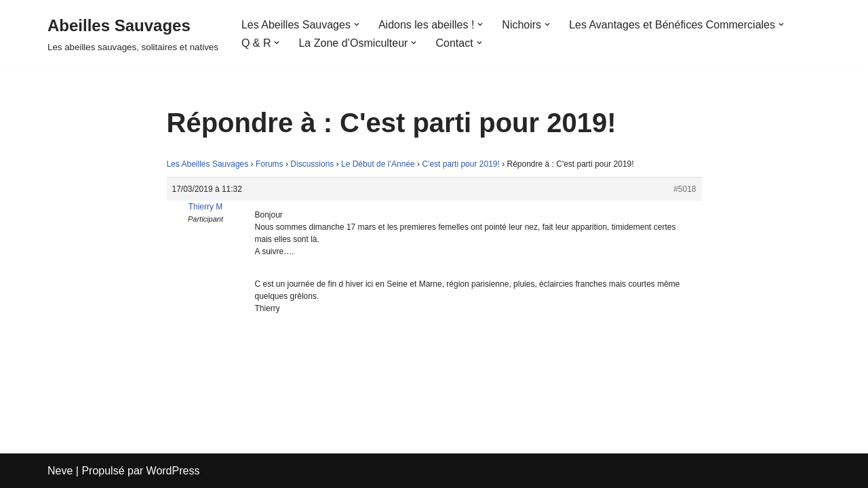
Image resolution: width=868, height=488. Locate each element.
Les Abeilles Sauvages (208, 164)
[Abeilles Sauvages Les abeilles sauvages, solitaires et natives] (133, 34)
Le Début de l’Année (378, 164)
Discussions (312, 164)
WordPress (173, 471)
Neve (60, 471)
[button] (357, 24)
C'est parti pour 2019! (460, 164)
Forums (270, 164)
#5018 (685, 189)
